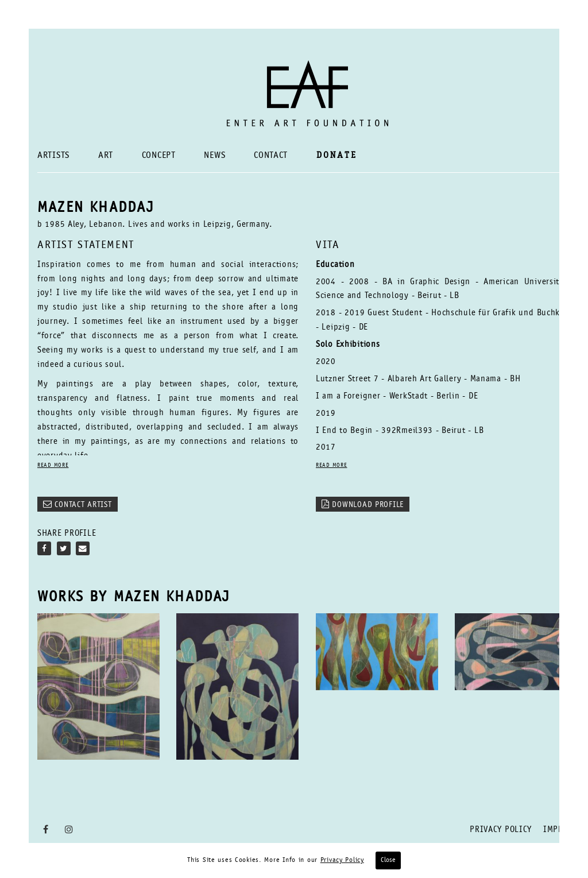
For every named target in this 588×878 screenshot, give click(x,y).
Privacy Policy (501, 830)
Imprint (560, 830)
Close (388, 860)
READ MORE (53, 466)
